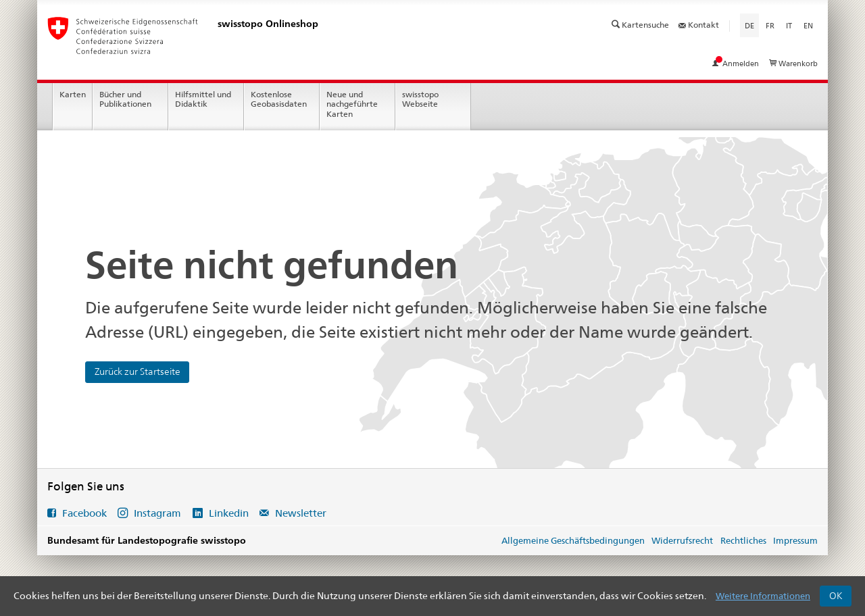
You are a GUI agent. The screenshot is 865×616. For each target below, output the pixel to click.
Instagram (157, 513)
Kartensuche (641, 25)
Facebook (84, 513)
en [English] (808, 26)
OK (836, 596)
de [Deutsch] (752, 25)
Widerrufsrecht (682, 540)
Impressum (795, 540)
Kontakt (699, 25)
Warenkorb (793, 63)
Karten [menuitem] (73, 94)
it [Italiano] (789, 26)
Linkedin (229, 513)
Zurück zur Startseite (138, 371)
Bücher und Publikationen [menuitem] (125, 99)
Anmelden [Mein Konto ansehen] (737, 63)
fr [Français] (770, 26)
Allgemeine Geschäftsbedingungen (573, 540)
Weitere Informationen (763, 596)
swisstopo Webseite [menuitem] (420, 99)
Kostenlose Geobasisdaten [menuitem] (279, 99)
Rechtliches (743, 540)
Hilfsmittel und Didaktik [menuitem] (203, 99)
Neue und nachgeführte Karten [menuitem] (352, 104)
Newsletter (299, 513)
